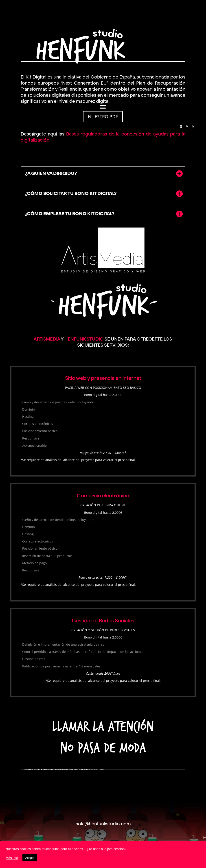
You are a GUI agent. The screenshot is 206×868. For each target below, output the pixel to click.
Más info (12, 858)
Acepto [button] (30, 858)
